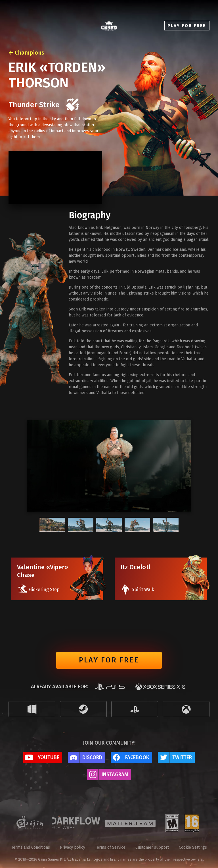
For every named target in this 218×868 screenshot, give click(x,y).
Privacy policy (73, 848)
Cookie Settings (193, 848)
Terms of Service (110, 848)
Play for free (109, 660)
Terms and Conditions (31, 848)
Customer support (152, 848)
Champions (30, 53)
